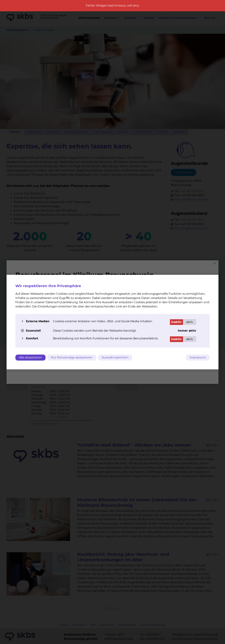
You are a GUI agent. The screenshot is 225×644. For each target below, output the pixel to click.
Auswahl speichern (115, 357)
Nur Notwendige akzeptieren (72, 357)
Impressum (198, 357)
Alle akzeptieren (30, 357)
